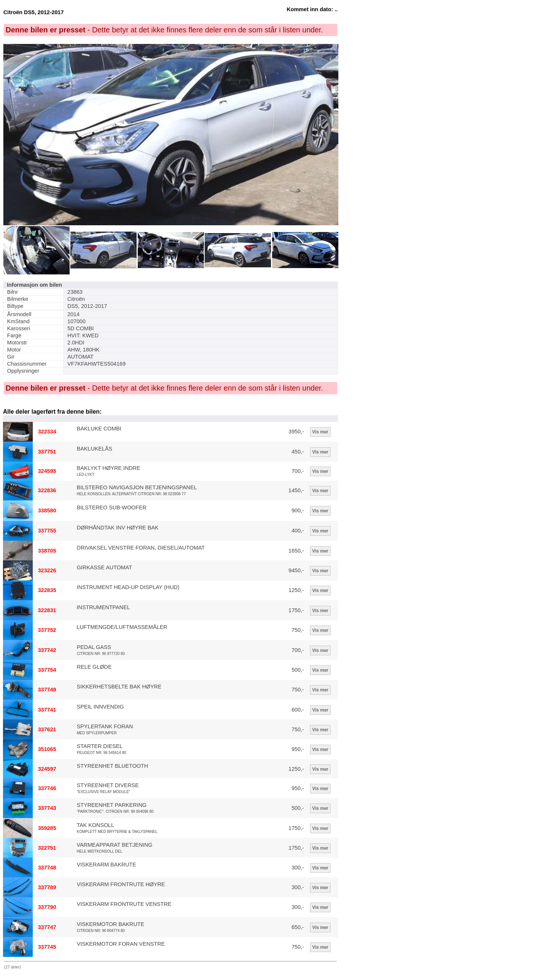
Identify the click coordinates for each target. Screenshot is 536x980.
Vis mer (320, 432)
